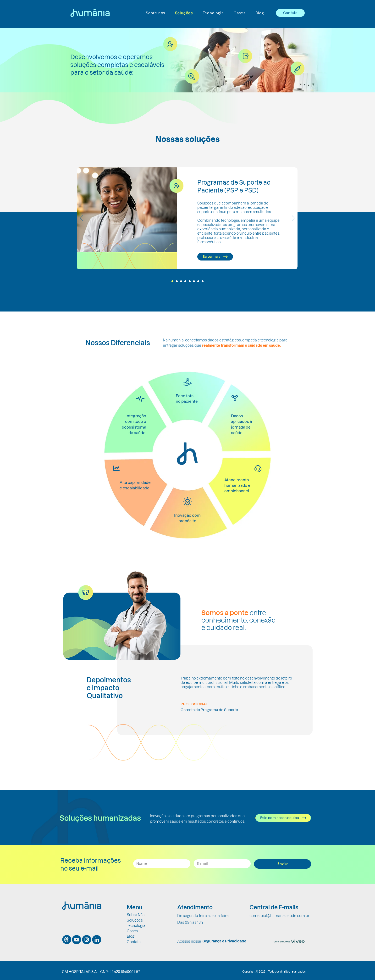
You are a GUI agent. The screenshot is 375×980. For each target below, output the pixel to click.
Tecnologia (136, 926)
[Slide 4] (185, 281)
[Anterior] (82, 218)
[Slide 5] (190, 281)
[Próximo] (293, 218)
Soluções (135, 920)
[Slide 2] (177, 281)
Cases (132, 931)
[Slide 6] (194, 281)
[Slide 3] (181, 281)
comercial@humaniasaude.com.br (279, 916)
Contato (134, 942)
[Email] (221, 864)
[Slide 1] (172, 281)
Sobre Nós (136, 915)
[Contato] (290, 13)
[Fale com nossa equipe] (283, 818)
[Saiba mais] (215, 257)
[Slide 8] (203, 281)
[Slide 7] (198, 281)
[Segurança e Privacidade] (224, 941)
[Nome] (160, 864)
